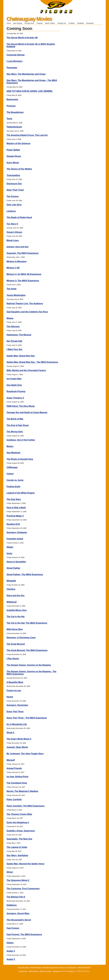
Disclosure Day (14, 184)
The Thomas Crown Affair (19, 814)
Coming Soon (29, 23)
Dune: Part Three (15, 712)
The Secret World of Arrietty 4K (22, 38)
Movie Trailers (50, 23)
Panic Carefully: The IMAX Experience (26, 806)
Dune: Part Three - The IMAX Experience (27, 718)
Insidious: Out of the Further (21, 440)
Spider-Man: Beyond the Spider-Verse (25, 864)
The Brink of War (15, 419)
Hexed (10, 697)
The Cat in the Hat (16, 617)
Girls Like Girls (14, 205)
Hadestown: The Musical (19, 335)
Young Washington (16, 295)
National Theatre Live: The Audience (25, 304)
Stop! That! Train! (15, 190)
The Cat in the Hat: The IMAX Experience (27, 623)
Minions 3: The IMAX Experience (23, 281)
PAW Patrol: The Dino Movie (21, 406)
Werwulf (11, 760)
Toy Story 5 (12, 224)
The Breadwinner (15, 112)
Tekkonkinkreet (14, 127)
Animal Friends (14, 768)
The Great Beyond (16, 644)
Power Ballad (13, 150)
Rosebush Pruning (16, 391)
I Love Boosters (14, 61)
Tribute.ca (71, 971)
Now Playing (18, 23)
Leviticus (11, 211)
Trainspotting (13, 175)
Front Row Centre (24, 967)
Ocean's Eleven (14, 232)
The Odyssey (13, 327)
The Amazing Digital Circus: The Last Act (27, 135)
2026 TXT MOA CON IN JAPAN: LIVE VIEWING (30, 91)
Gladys (10, 943)
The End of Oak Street (18, 425)
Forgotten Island (15, 539)
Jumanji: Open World (17, 747)
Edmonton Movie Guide (50, 967)
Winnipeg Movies (36, 967)
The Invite (12, 289)
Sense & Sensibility (16, 562)
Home (9, 23)
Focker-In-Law (14, 691)
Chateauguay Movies (29, 19)
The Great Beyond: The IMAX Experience (27, 650)
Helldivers (12, 905)
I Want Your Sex (14, 349)
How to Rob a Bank (16, 508)
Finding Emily (13, 487)
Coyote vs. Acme (15, 480)
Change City (62, 23)
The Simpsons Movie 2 (18, 880)
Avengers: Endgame (17, 532)
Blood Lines (13, 240)
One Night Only (14, 385)
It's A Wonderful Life (17, 724)
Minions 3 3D (13, 268)
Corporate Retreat (16, 55)
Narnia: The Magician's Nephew (22, 791)
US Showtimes (72, 967)
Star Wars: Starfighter (17, 855)
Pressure (11, 106)
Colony (10, 474)
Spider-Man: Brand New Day (21, 356)
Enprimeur (62, 967)
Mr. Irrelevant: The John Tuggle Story (25, 754)
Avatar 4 (11, 951)
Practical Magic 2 (15, 516)
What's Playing (34, 971)
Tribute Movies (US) (84, 967)
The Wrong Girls (15, 432)
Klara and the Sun (16, 596)
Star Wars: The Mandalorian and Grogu (26, 74)
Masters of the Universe (18, 143)
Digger (10, 547)
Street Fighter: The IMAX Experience (25, 575)
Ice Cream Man (14, 379)
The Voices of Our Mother (19, 169)
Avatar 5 (11, 959)
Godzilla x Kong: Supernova (21, 831)
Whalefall (11, 581)
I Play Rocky (13, 659)
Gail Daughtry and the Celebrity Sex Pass (27, 312)
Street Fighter (13, 568)
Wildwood (12, 602)
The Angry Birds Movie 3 (19, 739)
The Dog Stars (14, 499)
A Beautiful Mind (15, 682)
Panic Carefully (14, 799)
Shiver (10, 872)
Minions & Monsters (17, 261)
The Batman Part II (16, 897)
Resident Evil (13, 524)
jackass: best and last (17, 247)
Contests (72, 23)
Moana (10, 318)
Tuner (9, 119)
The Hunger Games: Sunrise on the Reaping (29, 665)
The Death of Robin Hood (19, 217)
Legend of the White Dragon (21, 493)
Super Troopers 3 (15, 398)
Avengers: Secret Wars (18, 913)
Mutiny (10, 446)
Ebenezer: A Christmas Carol (21, 638)
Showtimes (56, 971)
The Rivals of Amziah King (20, 459)
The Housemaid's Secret (19, 920)
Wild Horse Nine (15, 629)
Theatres (39, 23)
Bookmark (91, 23)
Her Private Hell (14, 341)
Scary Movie (13, 163)
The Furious (13, 196)
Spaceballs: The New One (19, 839)
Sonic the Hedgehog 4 (18, 822)
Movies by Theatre (46, 971)
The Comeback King (17, 783)
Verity (9, 553)
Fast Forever (13, 928)
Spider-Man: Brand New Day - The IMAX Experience (32, 362)
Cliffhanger (12, 467)
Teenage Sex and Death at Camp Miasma (27, 412)
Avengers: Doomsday (17, 705)
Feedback (80, 23)
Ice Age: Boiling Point (17, 777)
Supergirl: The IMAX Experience (23, 253)
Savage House (14, 156)
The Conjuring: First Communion (23, 889)
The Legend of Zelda (17, 847)
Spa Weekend (13, 453)
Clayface (11, 589)
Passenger (12, 68)
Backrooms (12, 99)
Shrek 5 (10, 733)
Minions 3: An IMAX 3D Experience (24, 274)
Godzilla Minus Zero (17, 610)
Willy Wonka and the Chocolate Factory (26, 370)
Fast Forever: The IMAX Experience (24, 934)
